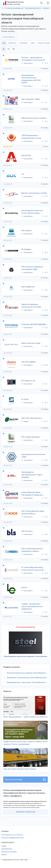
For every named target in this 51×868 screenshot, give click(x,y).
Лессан (24, 587)
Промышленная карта (9, 852)
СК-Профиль (26, 249)
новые (33, 43)
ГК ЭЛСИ (25, 399)
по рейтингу (12, 43)
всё (4, 43)
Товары (4, 846)
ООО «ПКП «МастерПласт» (32, 418)
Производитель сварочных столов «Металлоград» (32, 212)
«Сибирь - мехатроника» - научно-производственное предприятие (32, 606)
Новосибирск (27, 63)
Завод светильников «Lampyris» (34, 118)
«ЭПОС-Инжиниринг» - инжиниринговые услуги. (31, 137)
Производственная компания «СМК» (33, 456)
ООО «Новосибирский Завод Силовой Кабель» (33, 512)
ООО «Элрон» (27, 231)
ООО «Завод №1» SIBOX (31, 99)
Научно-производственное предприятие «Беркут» (32, 550)
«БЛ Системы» (27, 531)
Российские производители (14, 8)
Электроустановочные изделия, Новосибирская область (27, 673)
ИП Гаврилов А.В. (28, 381)
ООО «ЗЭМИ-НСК (28, 287)
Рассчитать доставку (25, 780)
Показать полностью (26, 812)
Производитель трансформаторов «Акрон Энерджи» (32, 475)
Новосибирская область (33, 8)
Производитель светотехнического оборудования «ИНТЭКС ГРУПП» (31, 79)
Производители (7, 849)
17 (46, 421)
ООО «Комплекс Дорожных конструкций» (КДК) (32, 268)
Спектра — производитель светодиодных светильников (33, 59)
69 (46, 365)
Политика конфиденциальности (13, 838)
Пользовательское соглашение (12, 835)
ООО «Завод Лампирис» (31, 437)
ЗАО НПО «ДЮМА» (29, 362)
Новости (4, 855)
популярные (23, 43)
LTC (23, 174)
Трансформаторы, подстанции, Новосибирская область (27, 682)
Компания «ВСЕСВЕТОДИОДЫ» (34, 324)
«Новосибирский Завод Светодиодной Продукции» (32, 494)
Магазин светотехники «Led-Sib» (34, 193)
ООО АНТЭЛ (26, 156)
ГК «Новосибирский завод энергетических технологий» (33, 569)
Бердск (25, 421)
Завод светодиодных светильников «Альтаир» (31, 306)
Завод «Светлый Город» (31, 343)
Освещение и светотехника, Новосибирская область (27, 678)
